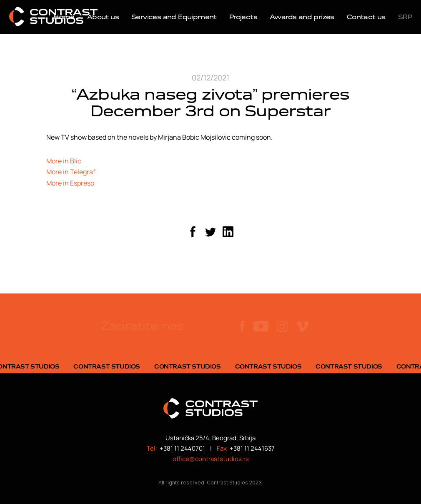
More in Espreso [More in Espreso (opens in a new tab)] (70, 183)
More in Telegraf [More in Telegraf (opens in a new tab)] (71, 172)
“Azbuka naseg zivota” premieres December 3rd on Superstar (210, 103)
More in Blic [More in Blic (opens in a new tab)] (64, 161)
